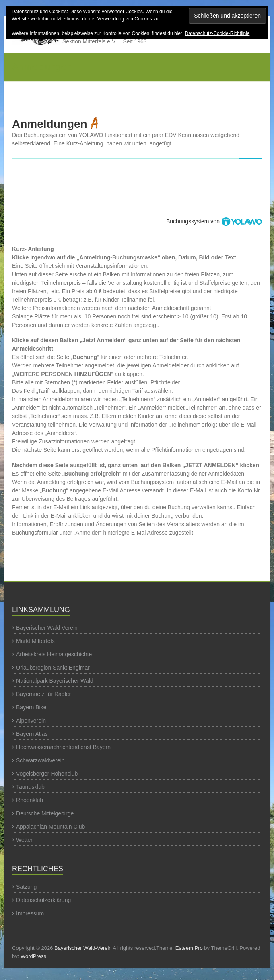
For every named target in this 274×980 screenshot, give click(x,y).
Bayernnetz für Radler (43, 694)
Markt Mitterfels (35, 641)
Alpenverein (31, 721)
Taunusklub (30, 787)
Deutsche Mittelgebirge (45, 813)
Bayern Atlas (32, 734)
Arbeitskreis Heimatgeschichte (54, 654)
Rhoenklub (30, 800)
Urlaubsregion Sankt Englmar (53, 668)
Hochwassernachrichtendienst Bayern (63, 747)
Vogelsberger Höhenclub (47, 774)
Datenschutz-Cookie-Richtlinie (217, 33)
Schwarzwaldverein (40, 760)
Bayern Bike (31, 707)
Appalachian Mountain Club (50, 827)
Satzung (26, 887)
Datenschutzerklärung (43, 900)
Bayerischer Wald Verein (47, 628)
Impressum (30, 913)
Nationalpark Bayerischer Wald (55, 681)
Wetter (24, 840)
